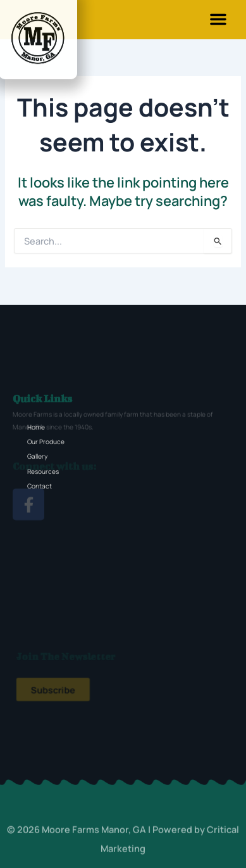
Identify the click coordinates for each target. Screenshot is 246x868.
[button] (218, 19)
